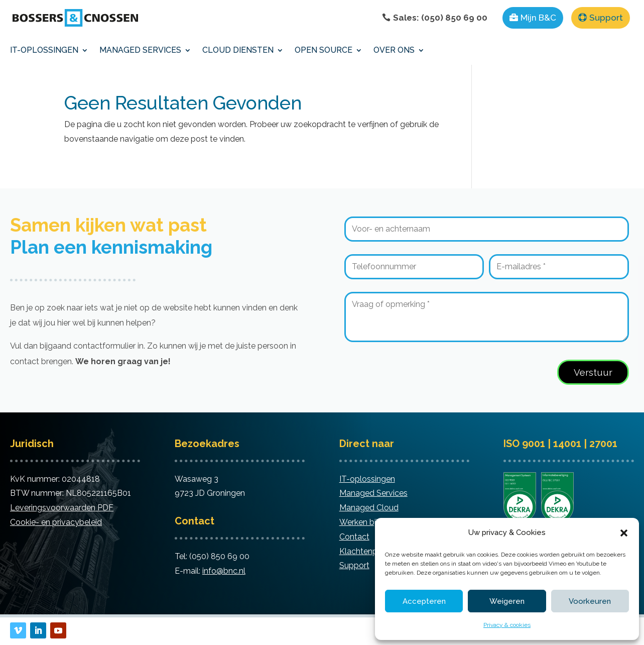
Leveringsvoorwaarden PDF (62, 508)
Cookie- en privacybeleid (56, 522)
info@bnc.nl (224, 571)
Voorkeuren (590, 601)
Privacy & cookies (507, 625)
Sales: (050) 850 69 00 (440, 18)
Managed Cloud (369, 508)
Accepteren (424, 601)
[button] (624, 533)
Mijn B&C (538, 18)
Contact (354, 537)
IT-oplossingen (367, 479)
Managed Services (373, 493)
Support (606, 18)
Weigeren (507, 601)
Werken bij (358, 522)
